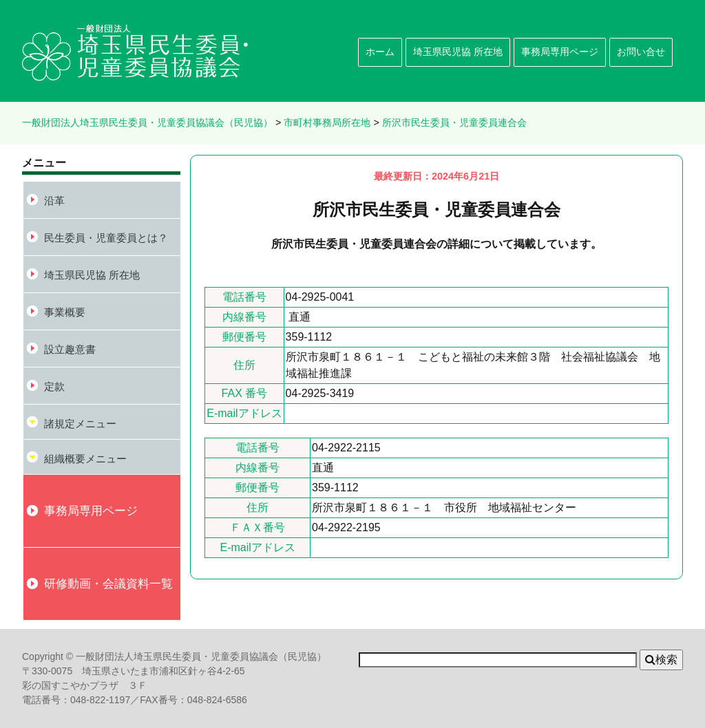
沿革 (54, 201)
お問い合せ (641, 52)
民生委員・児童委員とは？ (106, 238)
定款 (54, 386)
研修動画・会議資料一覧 (108, 584)
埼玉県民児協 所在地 (458, 52)
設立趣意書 (70, 349)
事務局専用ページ (560, 52)
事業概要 (65, 312)
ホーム (380, 52)
